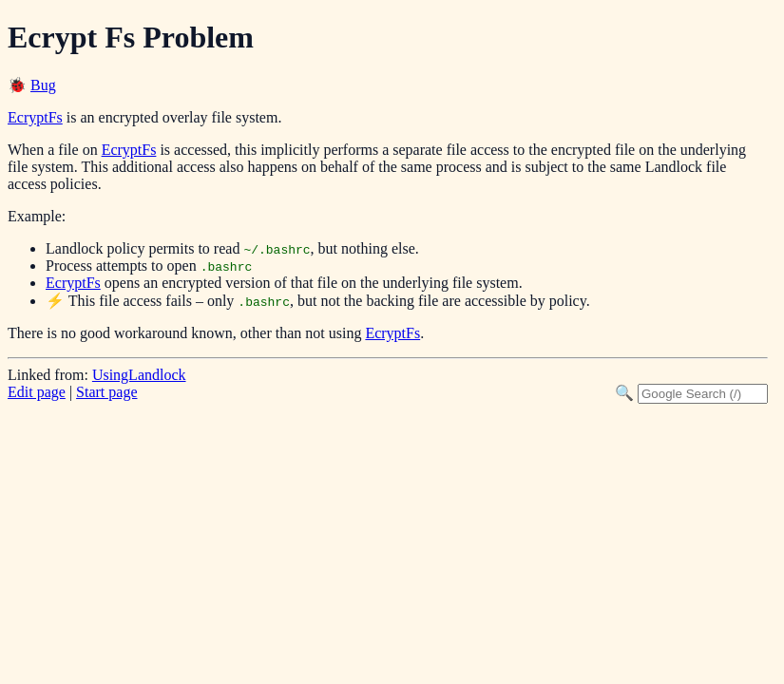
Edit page (37, 392)
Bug (43, 85)
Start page (106, 392)
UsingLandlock (139, 375)
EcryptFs (35, 117)
